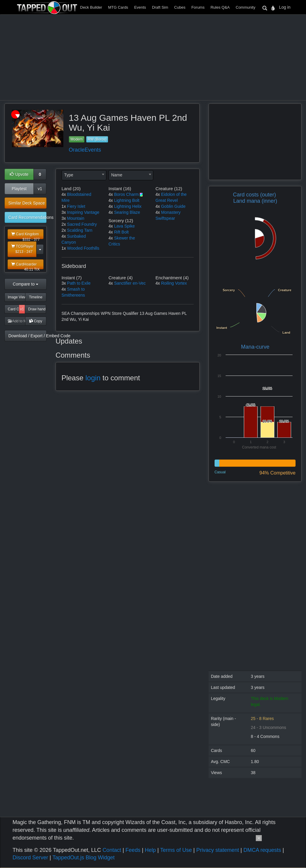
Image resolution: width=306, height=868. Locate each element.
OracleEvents (85, 150)
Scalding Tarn (80, 230)
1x (64, 206)
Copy (36, 321)
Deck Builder (91, 7)
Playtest (19, 189)
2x (64, 224)
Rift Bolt (121, 232)
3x (64, 212)
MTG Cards (118, 7)
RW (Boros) (97, 139)
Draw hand (37, 309)
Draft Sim (160, 7)
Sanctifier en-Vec (130, 283)
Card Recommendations (27, 217)
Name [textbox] (117, 175)
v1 (40, 189)
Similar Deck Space (27, 203)
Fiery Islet (76, 206)
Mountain (76, 218)
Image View (17, 297)
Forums (198, 7)
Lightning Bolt (127, 200)
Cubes (180, 7)
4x (64, 194)
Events (140, 7)
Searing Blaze (127, 212)
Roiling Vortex (174, 283)
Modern (77, 139)
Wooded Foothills (83, 248)
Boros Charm (126, 194)
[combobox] (84, 175)
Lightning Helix (128, 206)
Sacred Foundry (82, 224)
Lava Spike (124, 226)
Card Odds (13, 309)
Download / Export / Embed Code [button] (27, 336)
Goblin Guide (173, 206)
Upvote (19, 174)
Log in (285, 7)
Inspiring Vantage (83, 212)
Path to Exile (79, 283)
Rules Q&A (220, 7)
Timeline (36, 297)
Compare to (26, 284)
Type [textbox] (69, 175)
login (93, 378)
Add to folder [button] (17, 321)
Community (246, 7)
